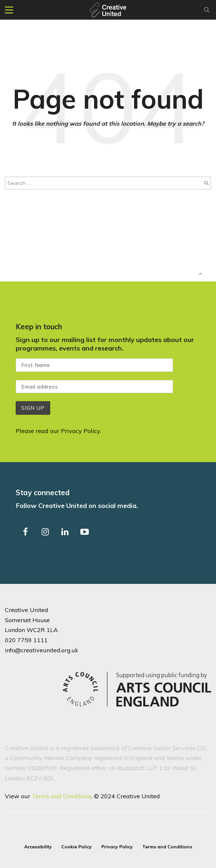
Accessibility (38, 847)
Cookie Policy (77, 847)
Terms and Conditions (62, 796)
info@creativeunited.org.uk (42, 650)
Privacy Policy (80, 431)
